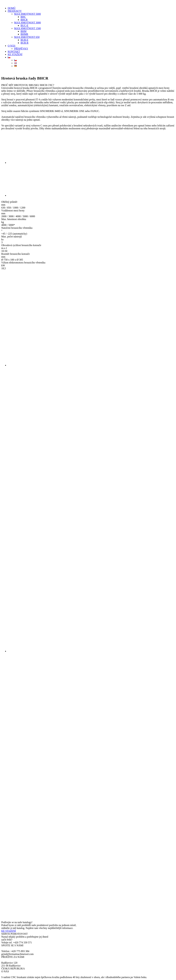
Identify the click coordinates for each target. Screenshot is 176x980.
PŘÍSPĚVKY (21, 49)
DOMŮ (12, 8)
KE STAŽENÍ (15, 54)
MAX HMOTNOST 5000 (27, 14)
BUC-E (24, 25)
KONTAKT (14, 51)
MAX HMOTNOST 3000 (27, 23)
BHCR (24, 20)
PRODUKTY (15, 11)
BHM (23, 31)
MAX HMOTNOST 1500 (27, 28)
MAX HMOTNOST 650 (27, 37)
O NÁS (12, 46)
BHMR (24, 34)
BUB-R (25, 43)
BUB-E (24, 40)
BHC (23, 17)
